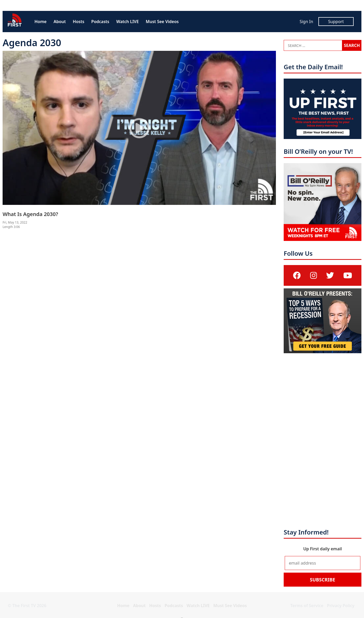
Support (336, 22)
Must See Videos (162, 22)
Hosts (78, 22)
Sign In (306, 22)
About (60, 22)
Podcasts (100, 22)
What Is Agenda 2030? (30, 214)
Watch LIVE (128, 22)
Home (41, 22)
